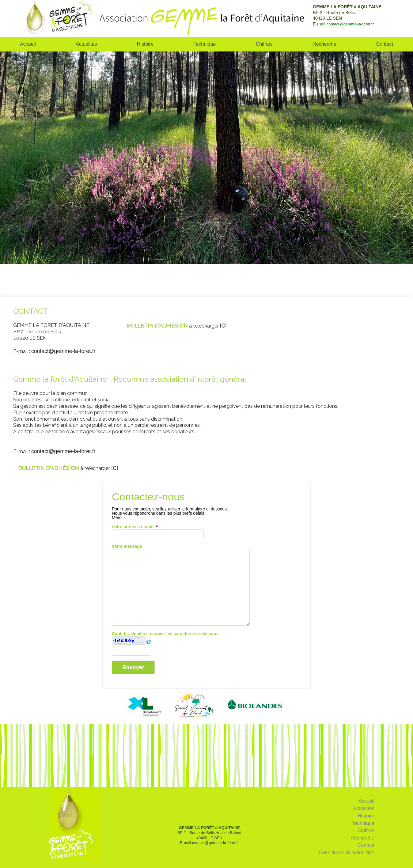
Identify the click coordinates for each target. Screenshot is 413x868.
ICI (223, 326)
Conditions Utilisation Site (346, 853)
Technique (205, 44)
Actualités (86, 44)
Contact (366, 845)
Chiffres (264, 44)
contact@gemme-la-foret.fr (350, 24)
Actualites (364, 808)
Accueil (28, 44)
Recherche (324, 44)
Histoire (145, 44)
